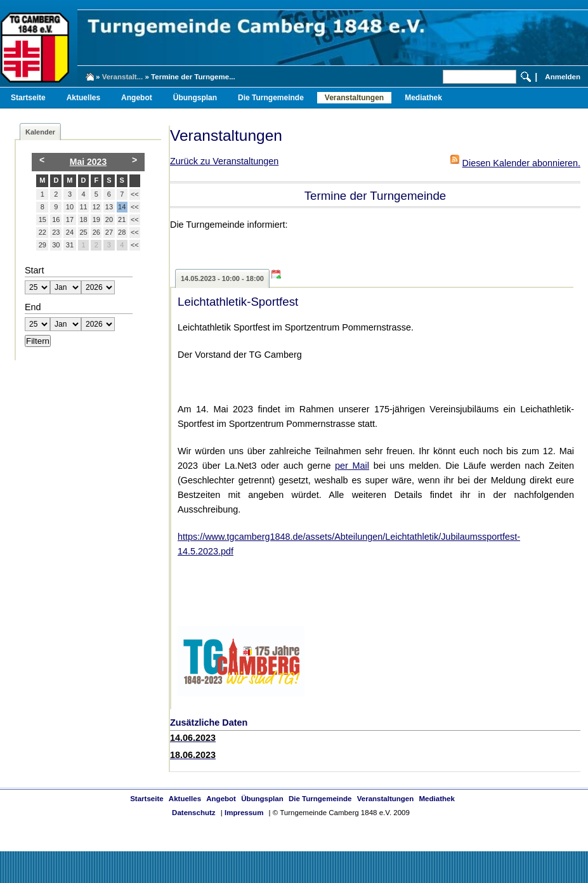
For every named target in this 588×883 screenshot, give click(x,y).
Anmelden (563, 77)
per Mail (352, 466)
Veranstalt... (123, 77)
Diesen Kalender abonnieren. (521, 163)
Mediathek (423, 98)
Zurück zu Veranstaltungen (224, 161)
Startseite (28, 98)
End (33, 307)
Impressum (244, 813)
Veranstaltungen (354, 98)
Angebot (137, 98)
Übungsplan (195, 98)
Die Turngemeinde (271, 98)
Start (34, 270)
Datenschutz (193, 813)
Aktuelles (83, 98)
